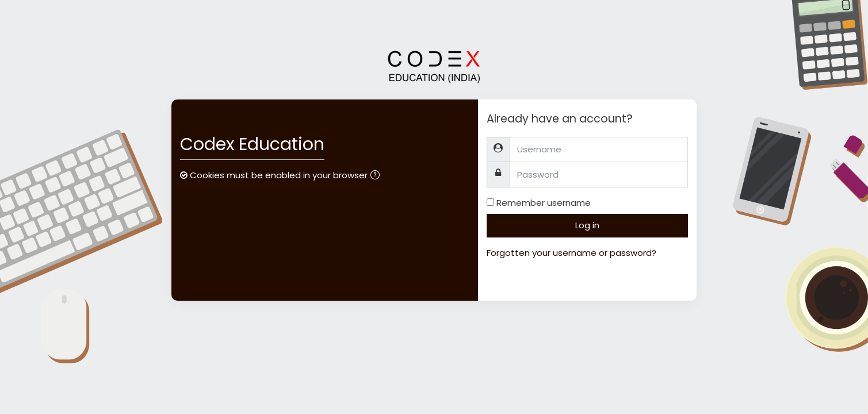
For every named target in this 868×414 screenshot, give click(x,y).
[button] (377, 176)
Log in (587, 225)
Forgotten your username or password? (571, 253)
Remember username (544, 203)
